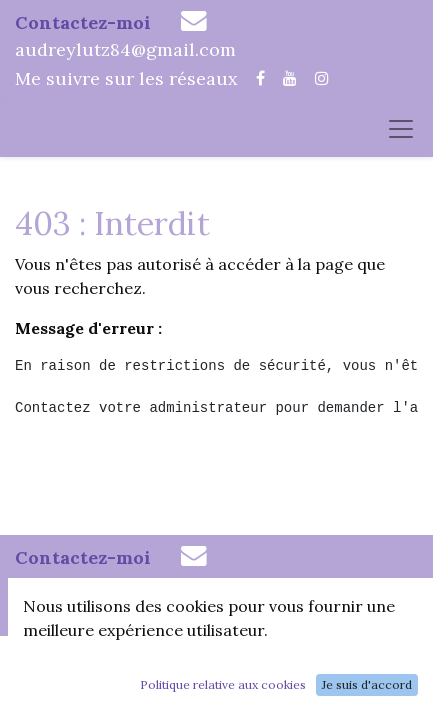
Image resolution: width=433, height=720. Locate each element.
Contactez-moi (83, 22)
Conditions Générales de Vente (214, 692)
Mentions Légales (315, 666)
